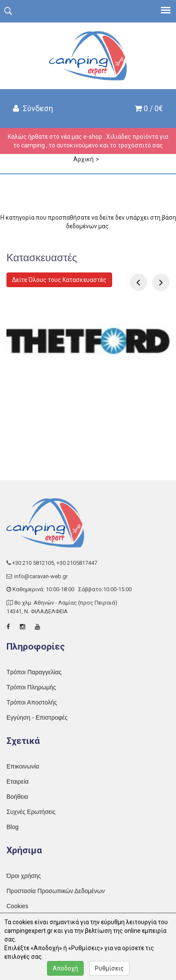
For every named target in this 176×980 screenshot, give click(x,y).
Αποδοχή (65, 968)
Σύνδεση (33, 108)
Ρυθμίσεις (109, 968)
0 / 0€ (149, 108)
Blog (13, 827)
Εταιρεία (17, 781)
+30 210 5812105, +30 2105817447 (52, 563)
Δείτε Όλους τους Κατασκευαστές (59, 280)
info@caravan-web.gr (37, 576)
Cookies (17, 906)
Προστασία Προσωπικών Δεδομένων (56, 891)
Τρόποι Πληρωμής (31, 687)
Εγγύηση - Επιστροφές (37, 717)
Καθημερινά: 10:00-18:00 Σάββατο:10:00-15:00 (69, 589)
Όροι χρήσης (24, 876)
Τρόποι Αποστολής (32, 702)
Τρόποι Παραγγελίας (34, 672)
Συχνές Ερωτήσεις (31, 812)
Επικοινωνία (23, 766)
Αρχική (83, 159)
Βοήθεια (17, 797)
